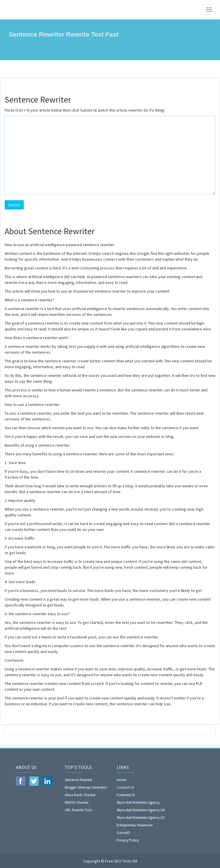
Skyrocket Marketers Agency (138, 802)
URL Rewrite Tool (78, 810)
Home (121, 780)
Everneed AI (126, 795)
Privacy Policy (128, 840)
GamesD (123, 833)
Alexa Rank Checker (80, 795)
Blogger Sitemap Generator (86, 787)
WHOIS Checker (77, 802)
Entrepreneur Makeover (135, 825)
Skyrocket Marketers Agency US (141, 818)
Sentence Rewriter (79, 780)
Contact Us (125, 787)
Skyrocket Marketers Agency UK (141, 810)
